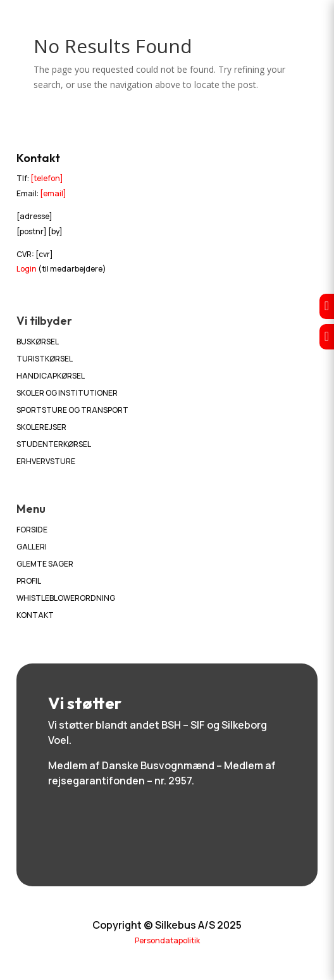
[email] (53, 193)
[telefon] (47, 178)
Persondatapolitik (167, 940)
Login (27, 269)
